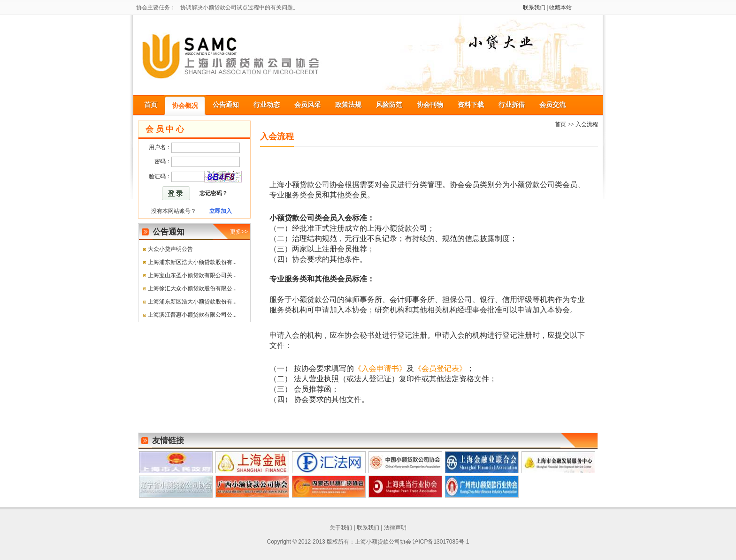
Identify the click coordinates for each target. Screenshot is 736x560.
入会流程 (587, 124)
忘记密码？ (214, 193)
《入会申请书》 (380, 368)
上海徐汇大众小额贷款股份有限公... (192, 288)
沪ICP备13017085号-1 (441, 542)
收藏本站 (560, 8)
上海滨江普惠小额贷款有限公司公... (192, 315)
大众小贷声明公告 (170, 249)
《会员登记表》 (440, 368)
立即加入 (221, 211)
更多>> (239, 232)
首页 (560, 124)
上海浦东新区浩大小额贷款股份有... (192, 262)
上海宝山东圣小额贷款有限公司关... (192, 275)
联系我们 (534, 8)
